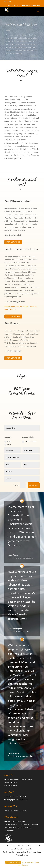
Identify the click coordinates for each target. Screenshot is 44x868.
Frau (8, 445)
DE (5, 2)
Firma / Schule (29, 441)
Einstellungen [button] (23, 865)
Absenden (34, 485)
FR (10, 2)
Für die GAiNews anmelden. (16, 810)
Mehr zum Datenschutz (31, 862)
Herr (8, 441)
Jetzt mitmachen (13, 242)
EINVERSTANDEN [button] (13, 862)
